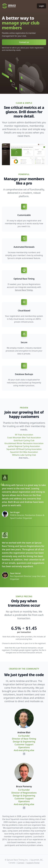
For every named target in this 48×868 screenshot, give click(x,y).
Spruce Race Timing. (24, 290)
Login (41, 6)
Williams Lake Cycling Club (24, 455)
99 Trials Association (24, 435)
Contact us (24, 42)
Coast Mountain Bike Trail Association (24, 438)
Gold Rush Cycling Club (24, 440)
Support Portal (33, 863)
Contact (21, 863)
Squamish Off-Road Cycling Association (24, 449)
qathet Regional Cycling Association (24, 446)
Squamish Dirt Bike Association (24, 452)
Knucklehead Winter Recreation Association (24, 443)
